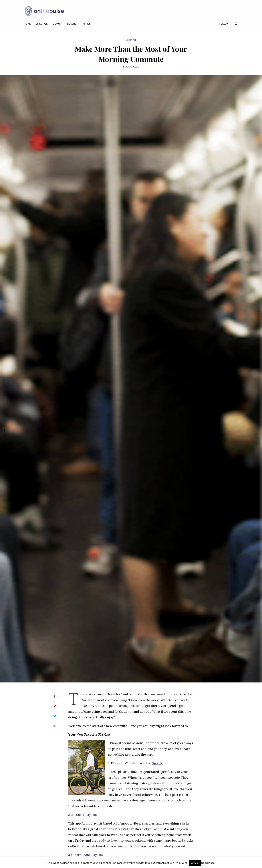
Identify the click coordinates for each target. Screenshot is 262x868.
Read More (208, 863)
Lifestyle (131, 40)
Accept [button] (195, 863)
